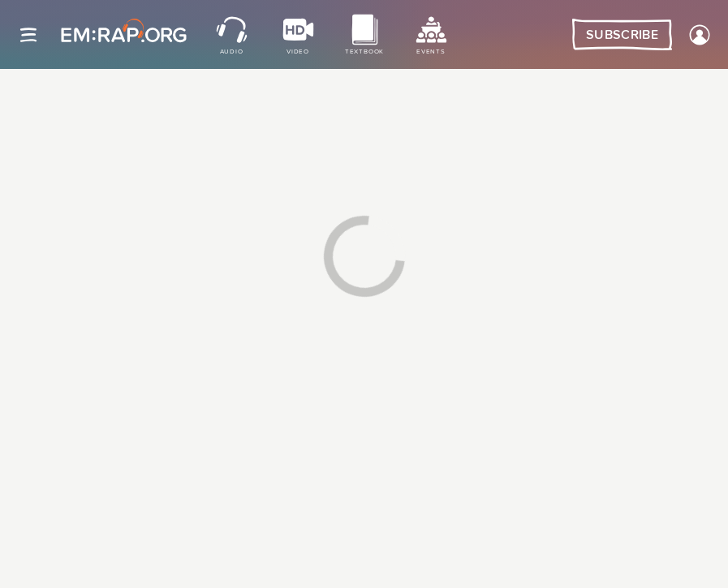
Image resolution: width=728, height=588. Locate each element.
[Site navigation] (28, 35)
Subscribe (622, 35)
